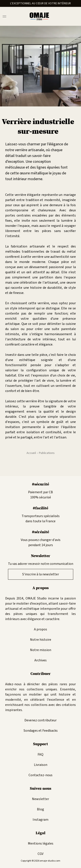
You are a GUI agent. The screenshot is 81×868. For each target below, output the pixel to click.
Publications (47, 453)
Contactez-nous (40, 775)
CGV (40, 854)
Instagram (40, 820)
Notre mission (41, 650)
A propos (40, 629)
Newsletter (40, 799)
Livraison (41, 765)
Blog (40, 809)
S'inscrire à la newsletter (41, 574)
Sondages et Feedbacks (41, 731)
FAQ (40, 754)
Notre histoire (41, 640)
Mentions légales (41, 843)
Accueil (31, 453)
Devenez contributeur (40, 720)
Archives (40, 660)
